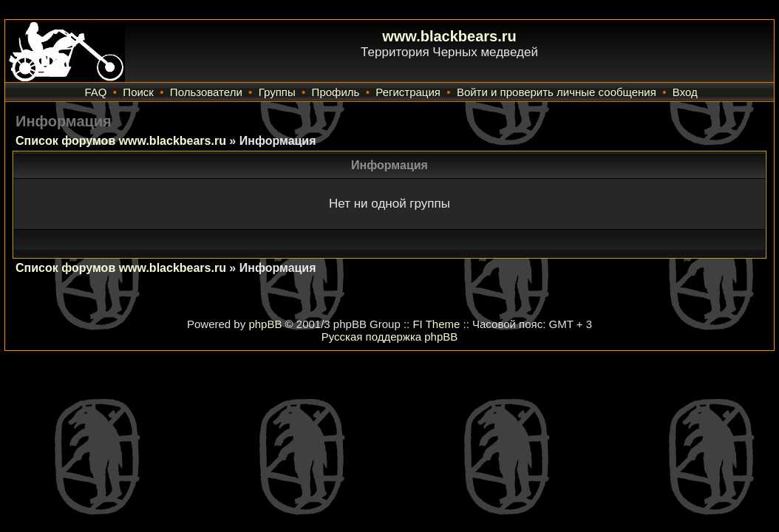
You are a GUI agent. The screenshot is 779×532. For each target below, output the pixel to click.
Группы (277, 92)
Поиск (138, 92)
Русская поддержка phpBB (390, 337)
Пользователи (206, 92)
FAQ (95, 92)
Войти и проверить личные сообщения (557, 92)
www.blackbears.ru (449, 36)
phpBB (265, 324)
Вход (685, 92)
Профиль (336, 92)
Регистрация (408, 92)
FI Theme (436, 324)
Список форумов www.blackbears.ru (121, 141)
